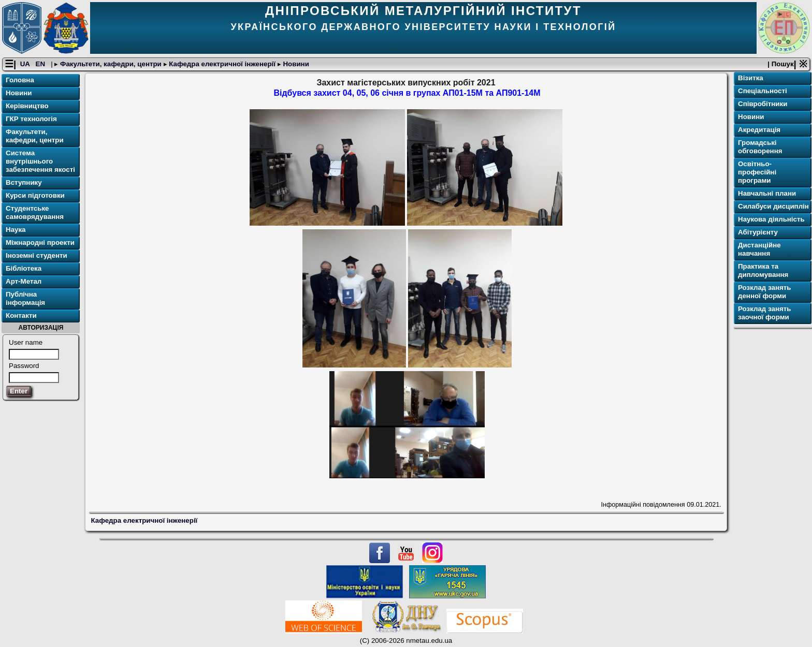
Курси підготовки (35, 195)
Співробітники (763, 104)
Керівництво (27, 106)
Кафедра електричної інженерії (222, 64)
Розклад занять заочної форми (764, 313)
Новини (295, 64)
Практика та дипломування (763, 270)
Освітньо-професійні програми (757, 172)
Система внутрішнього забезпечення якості (40, 161)
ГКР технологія (31, 119)
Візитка (751, 78)
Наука (16, 230)
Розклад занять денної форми (764, 292)
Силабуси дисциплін (773, 206)
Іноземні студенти (37, 255)
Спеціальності (763, 91)
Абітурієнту (758, 232)
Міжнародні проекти (40, 242)
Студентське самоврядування (35, 212)
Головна (20, 80)
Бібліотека (24, 268)
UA (26, 64)
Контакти (21, 315)
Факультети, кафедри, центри (111, 64)
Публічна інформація (25, 298)
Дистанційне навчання (759, 249)
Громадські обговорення (760, 147)
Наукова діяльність (771, 219)
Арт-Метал (24, 281)
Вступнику (24, 182)
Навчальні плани (767, 193)
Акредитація (759, 130)
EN (41, 64)
